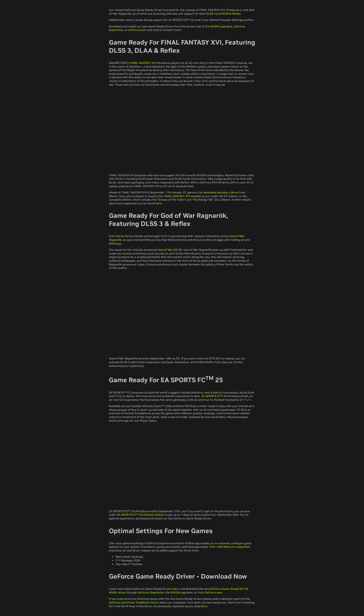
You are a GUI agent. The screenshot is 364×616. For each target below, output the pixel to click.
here (159, 203)
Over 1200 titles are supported (229, 547)
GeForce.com (137, 30)
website (195, 196)
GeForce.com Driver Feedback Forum (133, 602)
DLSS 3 (211, 14)
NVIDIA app (218, 26)
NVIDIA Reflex (231, 14)
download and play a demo (221, 192)
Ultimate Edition (153, 515)
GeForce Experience (151, 592)
